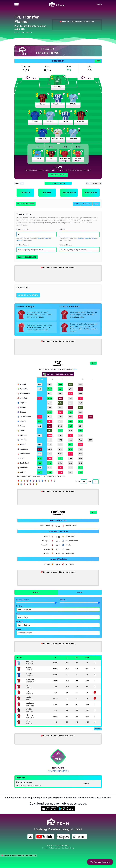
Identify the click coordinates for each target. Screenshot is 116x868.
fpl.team (66, 845)
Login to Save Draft (26, 204)
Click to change (26, 32)
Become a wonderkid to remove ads (78, 22)
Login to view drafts (28, 295)
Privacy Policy (48, 848)
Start (78, 482)
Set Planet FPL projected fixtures (58, 374)
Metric (89, 183)
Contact (65, 848)
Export (98, 729)
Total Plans (64, 229)
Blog (72, 848)
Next (98, 61)
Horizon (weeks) (23, 229)
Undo (77, 204)
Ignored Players (66, 245)
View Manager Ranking (58, 771)
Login (99, 4)
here (75, 370)
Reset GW (87, 204)
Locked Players (22, 245)
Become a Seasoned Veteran (87, 238)
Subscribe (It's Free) (58, 175)
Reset (96, 204)
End (90, 482)
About (58, 848)
